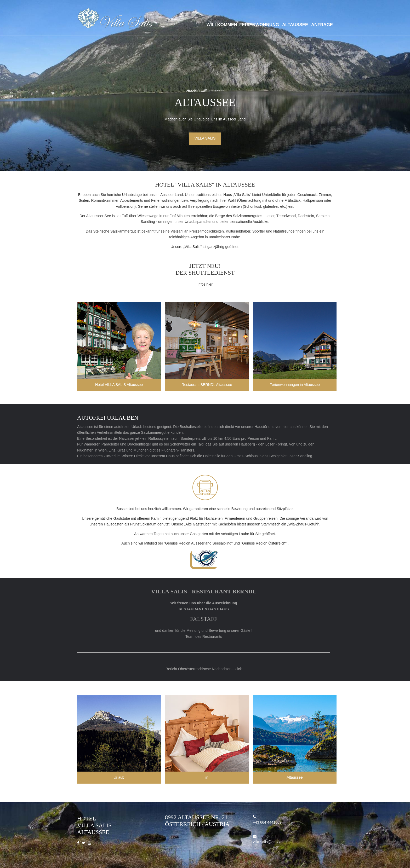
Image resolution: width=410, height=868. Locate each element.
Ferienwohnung (259, 25)
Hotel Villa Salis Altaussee (94, 825)
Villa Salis (205, 138)
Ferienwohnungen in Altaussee (295, 385)
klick (238, 669)
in (207, 777)
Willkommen (222, 25)
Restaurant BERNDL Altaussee (207, 385)
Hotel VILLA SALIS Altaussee (119, 385)
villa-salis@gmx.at (268, 842)
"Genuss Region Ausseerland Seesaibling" (198, 543)
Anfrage (322, 25)
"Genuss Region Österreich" (264, 543)
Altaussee (295, 25)
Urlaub (119, 777)
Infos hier (205, 284)
